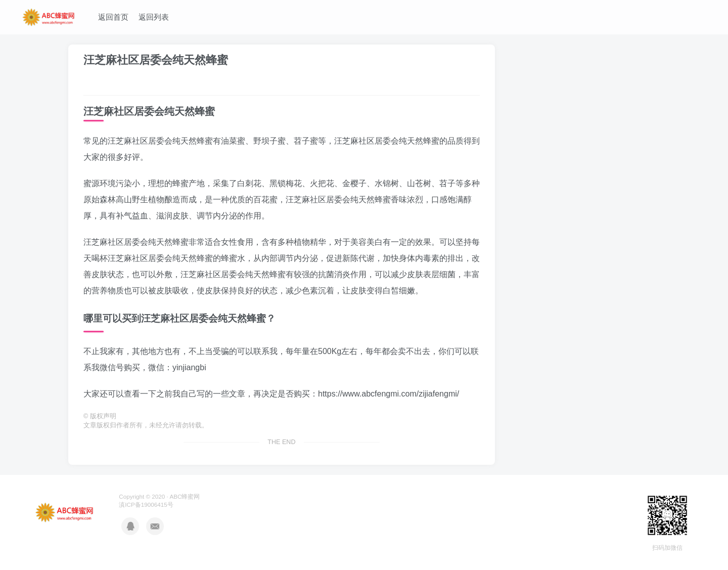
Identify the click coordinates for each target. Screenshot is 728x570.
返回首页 (113, 17)
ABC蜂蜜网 (185, 496)
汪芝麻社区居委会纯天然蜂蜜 (156, 60)
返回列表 (154, 17)
